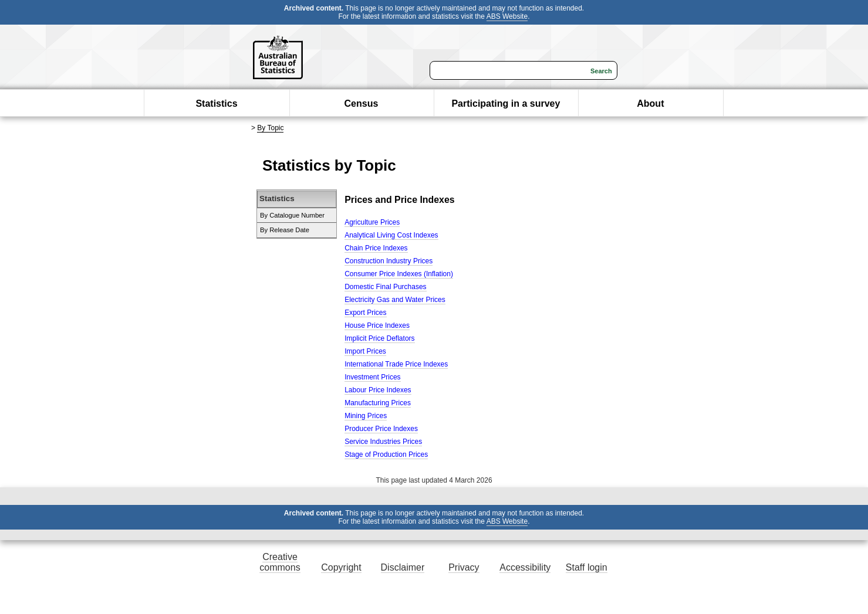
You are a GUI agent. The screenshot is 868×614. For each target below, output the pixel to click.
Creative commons (280, 562)
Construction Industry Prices (389, 261)
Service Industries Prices (383, 442)
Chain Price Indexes (376, 248)
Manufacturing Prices (378, 403)
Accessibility (525, 567)
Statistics (216, 104)
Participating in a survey (506, 104)
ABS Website (507, 16)
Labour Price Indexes (378, 390)
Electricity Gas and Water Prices (395, 300)
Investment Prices (372, 377)
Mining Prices (366, 416)
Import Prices (365, 351)
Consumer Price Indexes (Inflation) (399, 274)
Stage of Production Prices (386, 454)
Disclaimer (403, 567)
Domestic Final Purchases (385, 287)
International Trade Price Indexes (396, 364)
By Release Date (285, 230)
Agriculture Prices (372, 222)
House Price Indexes (377, 325)
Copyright (341, 567)
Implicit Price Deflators (379, 338)
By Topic (270, 128)
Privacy (464, 567)
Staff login (587, 567)
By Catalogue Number (292, 215)
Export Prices (365, 313)
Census (362, 104)
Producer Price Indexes (381, 429)
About (650, 104)
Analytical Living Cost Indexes (391, 235)
